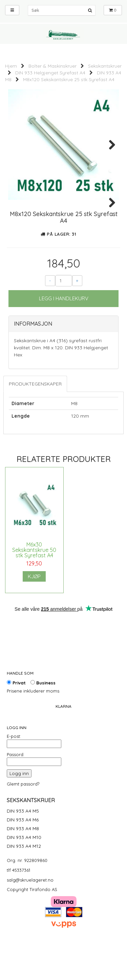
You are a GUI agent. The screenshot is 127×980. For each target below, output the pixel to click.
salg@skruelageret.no (30, 914)
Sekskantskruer (105, 66)
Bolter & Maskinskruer (52, 66)
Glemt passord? (23, 818)
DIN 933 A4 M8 (23, 862)
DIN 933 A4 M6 (23, 854)
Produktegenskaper (35, 418)
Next (109, 145)
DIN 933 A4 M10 (24, 871)
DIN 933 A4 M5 (23, 845)
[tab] (63, 358)
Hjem (11, 66)
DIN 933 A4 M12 (24, 880)
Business (43, 717)
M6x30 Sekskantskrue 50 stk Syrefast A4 (34, 584)
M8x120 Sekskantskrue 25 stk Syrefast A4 (69, 79)
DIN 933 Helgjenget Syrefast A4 (50, 73)
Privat (16, 717)
